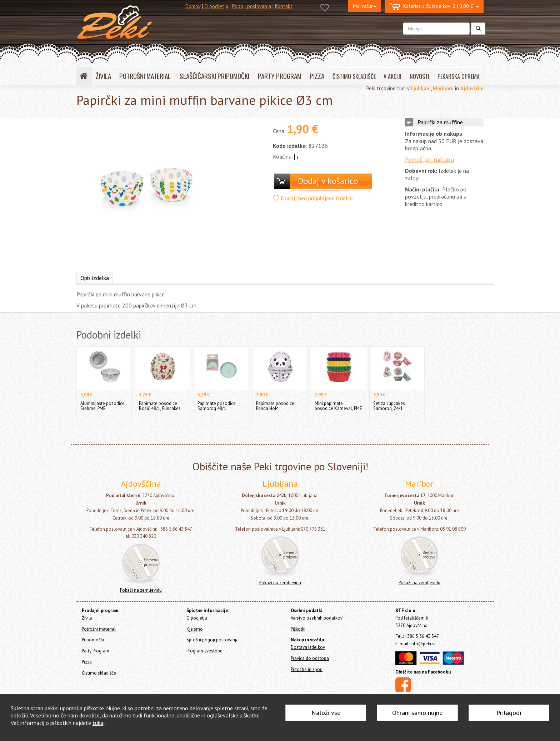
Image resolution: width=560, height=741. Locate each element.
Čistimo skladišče (99, 673)
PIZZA (317, 76)
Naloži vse (326, 713)
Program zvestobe (204, 651)
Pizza (87, 662)
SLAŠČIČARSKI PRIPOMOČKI (214, 76)
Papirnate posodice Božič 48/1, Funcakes (160, 406)
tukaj (99, 723)
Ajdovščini (472, 88)
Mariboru (443, 88)
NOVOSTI (419, 76)
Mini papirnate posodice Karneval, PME (338, 406)
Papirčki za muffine (440, 122)
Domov (193, 6)
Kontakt (284, 6)
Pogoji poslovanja (252, 6)
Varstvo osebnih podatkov (317, 618)
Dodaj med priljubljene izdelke (313, 198)
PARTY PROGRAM (280, 76)
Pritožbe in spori (307, 669)
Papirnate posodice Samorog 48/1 (217, 406)
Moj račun (365, 6)
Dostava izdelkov (308, 647)
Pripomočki (93, 640)
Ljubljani (421, 88)
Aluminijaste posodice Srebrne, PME (102, 406)
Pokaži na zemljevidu (141, 590)
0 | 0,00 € (434, 7)
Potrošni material (99, 629)
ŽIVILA (103, 76)
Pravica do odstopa (310, 658)
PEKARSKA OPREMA (459, 76)
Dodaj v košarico (328, 181)
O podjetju (216, 6)
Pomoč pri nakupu (429, 159)
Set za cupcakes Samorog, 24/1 (389, 406)
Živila (87, 618)
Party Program (96, 651)
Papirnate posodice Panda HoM (275, 406)
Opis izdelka (95, 278)
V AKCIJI (392, 76)
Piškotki (298, 629)
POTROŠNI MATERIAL (145, 76)
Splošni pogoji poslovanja (212, 640)
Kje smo (195, 629)
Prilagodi (509, 713)
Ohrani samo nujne (417, 713)
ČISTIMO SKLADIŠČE (354, 76)
